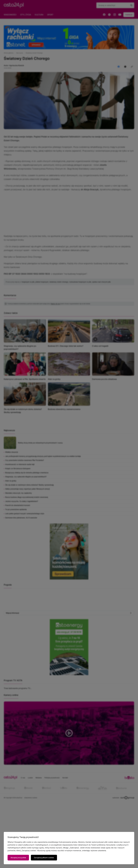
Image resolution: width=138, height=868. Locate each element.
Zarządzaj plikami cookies (44, 858)
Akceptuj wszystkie (18, 858)
